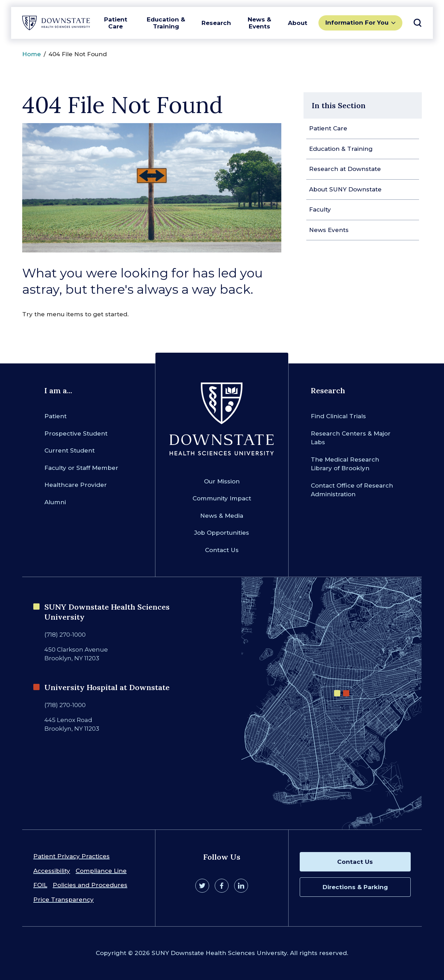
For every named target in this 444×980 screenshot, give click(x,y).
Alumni (55, 502)
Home (32, 54)
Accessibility (52, 871)
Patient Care (116, 23)
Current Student (70, 450)
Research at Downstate (345, 169)
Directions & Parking (355, 887)
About (298, 23)
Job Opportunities (222, 533)
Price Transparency (63, 900)
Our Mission (222, 481)
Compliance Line (101, 871)
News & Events (259, 23)
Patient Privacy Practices (71, 856)
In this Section (339, 105)
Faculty (320, 209)
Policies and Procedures (90, 885)
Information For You (357, 23)
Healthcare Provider (76, 485)
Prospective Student (76, 433)
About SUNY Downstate (345, 189)
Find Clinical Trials (338, 416)
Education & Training (166, 23)
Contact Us (222, 550)
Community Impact (222, 498)
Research (216, 23)
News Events (329, 230)
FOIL (40, 885)
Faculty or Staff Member (81, 468)
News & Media (222, 516)
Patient (55, 416)
